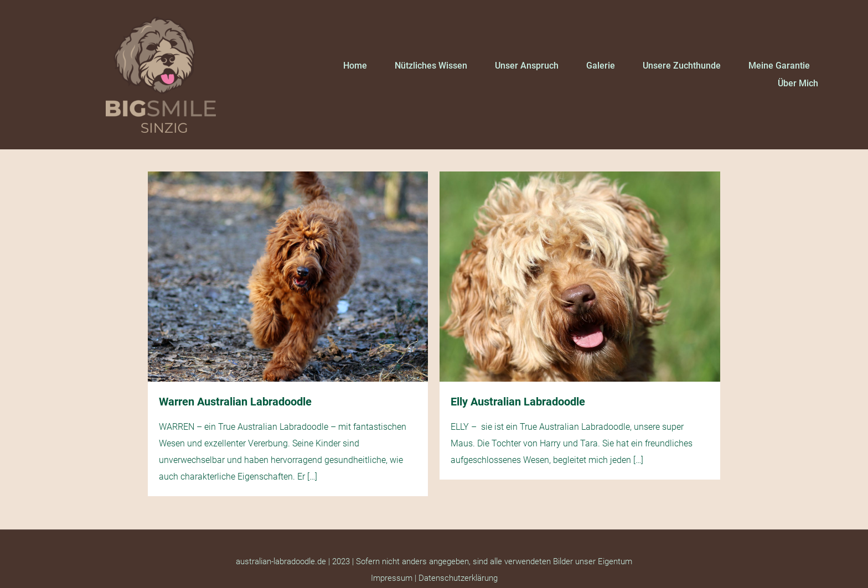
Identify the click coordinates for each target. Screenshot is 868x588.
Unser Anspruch (527, 66)
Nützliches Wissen (431, 66)
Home (355, 66)
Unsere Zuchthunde (682, 66)
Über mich (798, 83)
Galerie (601, 66)
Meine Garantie (779, 66)
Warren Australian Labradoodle (235, 402)
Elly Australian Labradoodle (518, 402)
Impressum (392, 578)
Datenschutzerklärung (458, 578)
